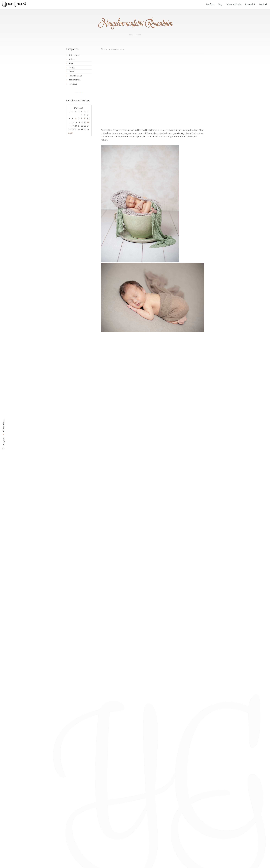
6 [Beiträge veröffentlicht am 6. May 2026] (76, 119)
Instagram (3, 443)
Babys (72, 59)
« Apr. (70, 133)
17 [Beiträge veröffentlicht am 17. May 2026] (88, 122)
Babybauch (74, 55)
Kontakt (263, 4)
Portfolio (210, 4)
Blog (220, 4)
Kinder (72, 72)
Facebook (3, 425)
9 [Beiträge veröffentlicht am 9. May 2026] (85, 119)
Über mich (250, 4)
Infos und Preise (234, 4)
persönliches (74, 80)
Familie (72, 68)
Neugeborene (75, 76)
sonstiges (73, 84)
